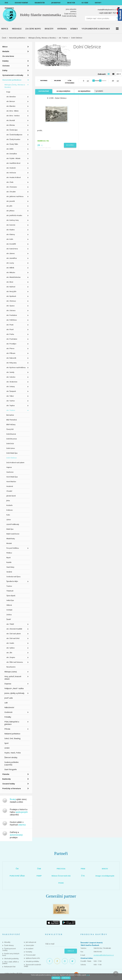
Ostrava (6, 66)
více (88, 975)
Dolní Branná (11, 434)
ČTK (83, 876)
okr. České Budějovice (14, 135)
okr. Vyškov (11, 648)
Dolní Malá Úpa (12, 453)
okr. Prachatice (12, 339)
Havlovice (10, 472)
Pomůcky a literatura (12, 788)
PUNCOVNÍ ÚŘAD (17, 876)
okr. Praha (10, 334)
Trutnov (9, 586)
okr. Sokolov (11, 377)
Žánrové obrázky (11, 757)
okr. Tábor (10, 396)
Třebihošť (10, 591)
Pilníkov (9, 553)
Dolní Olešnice (12, 458)
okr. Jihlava (10, 211)
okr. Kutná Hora (12, 249)
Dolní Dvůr (10, 443)
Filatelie (6, 774)
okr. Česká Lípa (12, 130)
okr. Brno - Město (13, 111)
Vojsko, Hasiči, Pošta (13, 753)
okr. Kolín (10, 239)
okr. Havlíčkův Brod (13, 163)
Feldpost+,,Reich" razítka (14, 688)
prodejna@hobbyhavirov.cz (104, 955)
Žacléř (9, 619)
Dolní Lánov (11, 448)
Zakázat (66, 978)
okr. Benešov (11, 97)
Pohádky (8, 717)
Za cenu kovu (8, 56)
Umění (7, 748)
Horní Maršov (11, 482)
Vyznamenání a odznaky (13, 75)
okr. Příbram (11, 353)
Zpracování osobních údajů (32, 966)
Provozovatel (31, 955)
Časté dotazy (9, 945)
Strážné (9, 572)
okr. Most (10, 282)
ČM (17, 869)
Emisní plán (30, 945)
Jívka (8, 501)
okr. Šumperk (11, 391)
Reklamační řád (10, 967)
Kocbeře (9, 505)
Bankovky (7, 779)
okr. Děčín (10, 149)
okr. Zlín (9, 653)
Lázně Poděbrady (13, 524)
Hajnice (9, 467)
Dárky (5, 70)
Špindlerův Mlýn (12, 581)
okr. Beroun (11, 101)
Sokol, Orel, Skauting (12, 738)
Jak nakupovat (31, 942)
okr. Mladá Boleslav (14, 277)
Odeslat (71, 951)
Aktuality (7, 942)
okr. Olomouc (11, 301)
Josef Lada (9, 698)
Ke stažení (29, 949)
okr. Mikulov (11, 272)
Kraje (8, 92)
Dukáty (5, 61)
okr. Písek (10, 325)
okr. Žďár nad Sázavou (15, 662)
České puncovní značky (9, 949)
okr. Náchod (11, 287)
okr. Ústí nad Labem (14, 634)
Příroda (7, 729)
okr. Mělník (10, 268)
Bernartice (10, 415)
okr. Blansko (11, 106)
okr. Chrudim (11, 192)
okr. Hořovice (11, 173)
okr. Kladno (11, 230)
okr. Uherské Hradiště (14, 629)
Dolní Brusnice (12, 439)
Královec (10, 510)
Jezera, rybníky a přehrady (14, 693)
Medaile (6, 51)
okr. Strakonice (12, 382)
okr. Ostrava (11, 310)
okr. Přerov (10, 348)
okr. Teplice (11, 405)
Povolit (56, 978)
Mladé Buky (11, 539)
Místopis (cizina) (11, 672)
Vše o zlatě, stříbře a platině (11, 963)
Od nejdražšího (84, 91)
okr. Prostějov (11, 344)
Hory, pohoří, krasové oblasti (13, 678)
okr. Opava (10, 306)
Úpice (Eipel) (11, 596)
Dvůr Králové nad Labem (15, 462)
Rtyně (8, 558)
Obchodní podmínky (11, 959)
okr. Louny (10, 263)
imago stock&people (105, 876)
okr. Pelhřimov (12, 320)
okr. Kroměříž (11, 244)
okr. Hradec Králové (14, 177)
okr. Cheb (10, 182)
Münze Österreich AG (61, 876)
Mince (5, 47)
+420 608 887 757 (107, 13)
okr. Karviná (11, 225)
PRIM (83, 869)
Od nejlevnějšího (63, 91)
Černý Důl (10, 429)
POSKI (61, 883)
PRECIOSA (61, 869)
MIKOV (105, 869)
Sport (6, 743)
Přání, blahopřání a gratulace (12, 723)
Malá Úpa (10, 529)
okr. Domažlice (12, 154)
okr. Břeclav (11, 125)
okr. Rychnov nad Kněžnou (16, 367)
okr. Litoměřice (12, 258)
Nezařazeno (11, 667)
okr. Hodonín (11, 168)
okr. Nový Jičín (11, 291)
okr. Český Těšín (12, 144)
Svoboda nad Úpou (13, 577)
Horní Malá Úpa (12, 477)
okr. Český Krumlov (13, 139)
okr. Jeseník (11, 201)
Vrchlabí (9, 610)
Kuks (8, 515)
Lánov (9, 520)
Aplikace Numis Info (33, 958)
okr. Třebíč (10, 624)
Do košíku (70, 145)
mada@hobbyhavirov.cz (107, 10)
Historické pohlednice (17, 38)
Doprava (8, 684)
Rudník (9, 562)
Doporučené (44, 91)
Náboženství (9, 707)
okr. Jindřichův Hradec (14, 215)
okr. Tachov (11, 401)
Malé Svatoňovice (13, 534)
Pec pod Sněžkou (13, 548)
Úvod (4, 38)
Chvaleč (9, 491)
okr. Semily (10, 372)
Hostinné (10, 486)
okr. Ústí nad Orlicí (13, 638)
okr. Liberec (11, 253)
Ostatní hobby (9, 784)
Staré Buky (10, 567)
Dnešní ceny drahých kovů (11, 954)
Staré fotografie (11, 769)
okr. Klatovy (11, 234)
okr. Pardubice (12, 315)
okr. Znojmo (11, 657)
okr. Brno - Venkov (13, 116)
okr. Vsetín (10, 643)
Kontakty (29, 952)
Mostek (9, 543)
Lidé (6, 703)
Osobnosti (8, 712)
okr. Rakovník (11, 358)
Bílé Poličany (11, 424)
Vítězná (9, 605)
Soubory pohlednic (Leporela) (12, 763)
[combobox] (119, 74)
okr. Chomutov (12, 187)
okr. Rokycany (11, 363)
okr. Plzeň (10, 329)
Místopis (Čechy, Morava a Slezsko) (42, 38)
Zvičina (9, 615)
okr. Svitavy (11, 386)
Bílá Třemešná (12, 420)
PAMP (39, 876)
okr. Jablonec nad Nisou (15, 196)
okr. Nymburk (11, 296)
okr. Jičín (9, 206)
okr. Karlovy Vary (13, 220)
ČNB (39, 869)
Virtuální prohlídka (32, 961)
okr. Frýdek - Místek (13, 158)
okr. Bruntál (11, 120)
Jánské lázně (11, 496)
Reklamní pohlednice (12, 734)
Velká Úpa (10, 600)
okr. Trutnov (63, 38)
